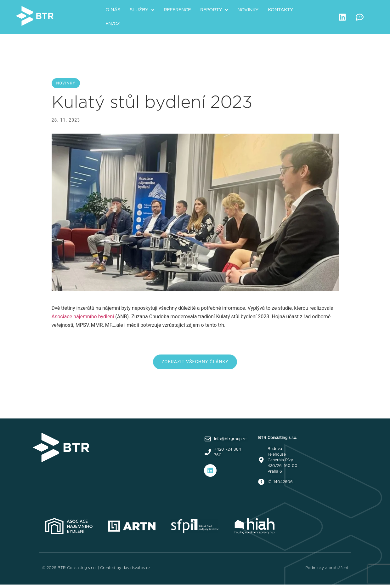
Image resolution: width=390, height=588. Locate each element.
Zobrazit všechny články (195, 362)
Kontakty (280, 10)
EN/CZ (113, 24)
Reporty (214, 10)
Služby (142, 10)
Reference (177, 10)
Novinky (248, 10)
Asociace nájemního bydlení (83, 317)
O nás (113, 10)
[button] (142, 10)
